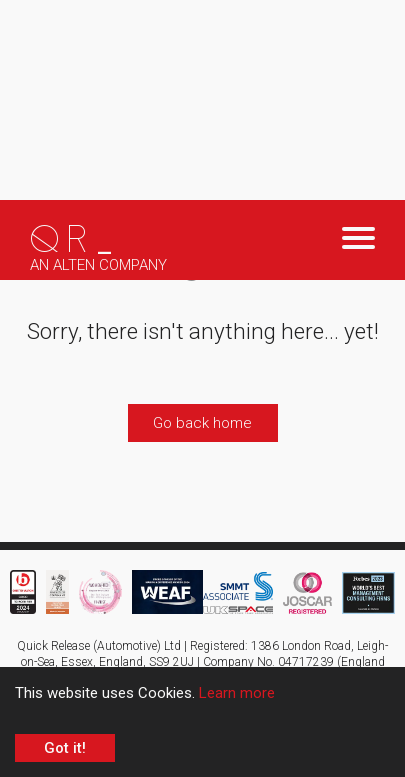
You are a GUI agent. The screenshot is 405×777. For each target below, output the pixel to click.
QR (75, 240)
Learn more (237, 693)
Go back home (202, 423)
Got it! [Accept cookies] (65, 748)
